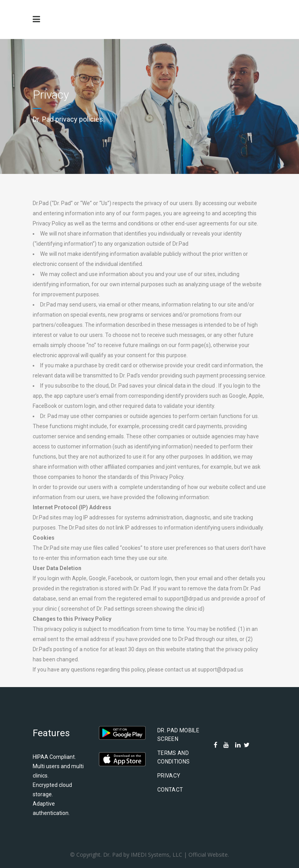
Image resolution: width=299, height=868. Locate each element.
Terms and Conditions (174, 757)
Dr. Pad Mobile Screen (178, 735)
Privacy (169, 776)
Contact (170, 790)
